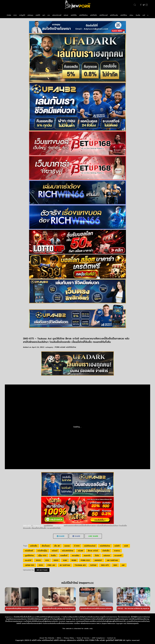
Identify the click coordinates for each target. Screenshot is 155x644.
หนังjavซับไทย (68, 551)
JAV (123, 565)
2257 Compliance (98, 638)
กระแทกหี (118, 555)
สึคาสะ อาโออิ (93, 551)
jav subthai (112, 560)
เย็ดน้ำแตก (46, 546)
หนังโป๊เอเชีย (114, 15)
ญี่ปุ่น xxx (42, 555)
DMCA (59, 638)
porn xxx (85, 560)
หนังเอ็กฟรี (29, 551)
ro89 (74, 560)
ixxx (41, 565)
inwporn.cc (9, 617)
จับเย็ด (53, 555)
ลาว (49, 15)
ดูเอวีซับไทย (29, 555)
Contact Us (111, 638)
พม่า (44, 15)
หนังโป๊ (117, 546)
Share (61, 536)
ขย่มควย (107, 555)
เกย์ (144, 15)
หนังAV (66, 15)
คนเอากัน (87, 555)
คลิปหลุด (30, 15)
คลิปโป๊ (38, 15)
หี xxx (77, 546)
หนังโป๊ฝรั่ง (94, 15)
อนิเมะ (131, 15)
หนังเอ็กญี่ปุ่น (42, 551)
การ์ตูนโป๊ (22, 15)
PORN (9, 15)
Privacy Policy (69, 638)
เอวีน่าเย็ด (34, 546)
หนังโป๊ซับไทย (83, 15)
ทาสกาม (117, 551)
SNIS (115, 565)
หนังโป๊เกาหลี (103, 15)
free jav (51, 565)
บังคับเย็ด (106, 551)
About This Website (47, 638)
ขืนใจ (97, 555)
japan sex (30, 565)
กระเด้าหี (28, 560)
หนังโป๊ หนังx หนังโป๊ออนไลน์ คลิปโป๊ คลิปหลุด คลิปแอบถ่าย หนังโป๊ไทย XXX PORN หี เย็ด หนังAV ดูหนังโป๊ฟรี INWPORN (77, 640)
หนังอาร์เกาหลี (57, 15)
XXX (15, 15)
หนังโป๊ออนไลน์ (90, 546)
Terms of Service (83, 638)
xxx (47, 560)
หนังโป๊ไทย (124, 15)
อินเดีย (138, 15)
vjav (65, 560)
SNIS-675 (105, 565)
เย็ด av (57, 546)
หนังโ (126, 546)
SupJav (93, 565)
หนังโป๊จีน (74, 15)
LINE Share (93, 536)
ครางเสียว (76, 555)
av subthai (65, 565)
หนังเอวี (55, 551)
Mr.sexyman (42, 570)
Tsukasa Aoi (80, 565)
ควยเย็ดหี (64, 555)
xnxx (56, 560)
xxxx (38, 560)
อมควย (67, 546)
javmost (98, 560)
